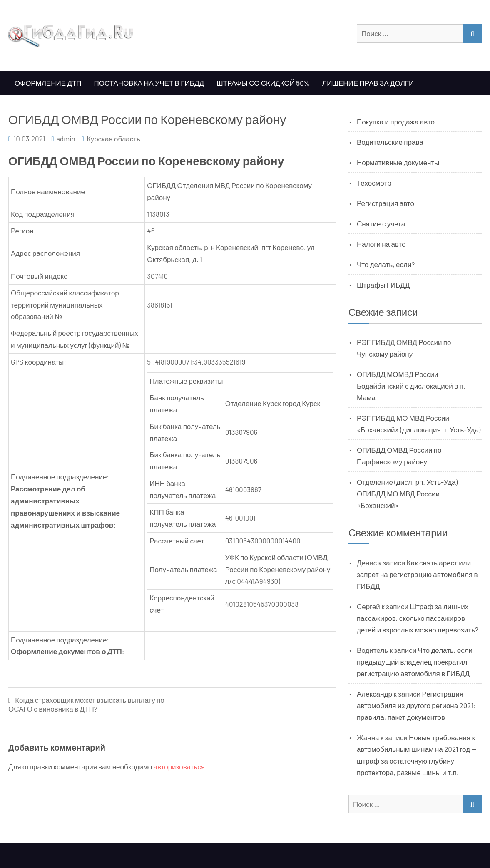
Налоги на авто (381, 244)
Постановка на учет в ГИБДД (149, 83)
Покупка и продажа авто (396, 122)
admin (66, 139)
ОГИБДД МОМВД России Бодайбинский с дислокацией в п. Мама (411, 386)
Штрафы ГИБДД (383, 285)
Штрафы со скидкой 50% (263, 83)
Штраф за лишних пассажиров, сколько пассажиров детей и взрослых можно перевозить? (418, 618)
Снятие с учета (381, 223)
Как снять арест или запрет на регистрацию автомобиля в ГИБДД (417, 574)
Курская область (113, 139)
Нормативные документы (398, 162)
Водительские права (390, 142)
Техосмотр (374, 183)
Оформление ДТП (48, 83)
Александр (374, 694)
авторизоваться (179, 766)
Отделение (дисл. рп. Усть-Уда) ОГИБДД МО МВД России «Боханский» (407, 494)
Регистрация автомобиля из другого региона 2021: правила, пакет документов (416, 705)
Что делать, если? (386, 264)
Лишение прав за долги (368, 83)
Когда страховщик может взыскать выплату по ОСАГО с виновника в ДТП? (86, 704)
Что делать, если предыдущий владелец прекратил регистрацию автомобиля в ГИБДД (415, 662)
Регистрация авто (386, 203)
